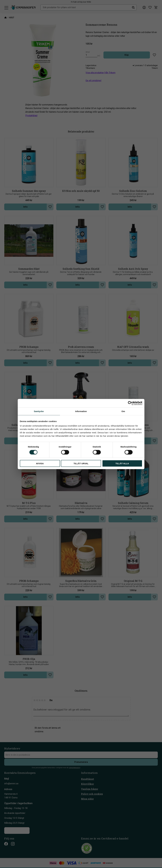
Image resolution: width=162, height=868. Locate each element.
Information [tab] (81, 411)
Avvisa (40, 463)
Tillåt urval (81, 463)
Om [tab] (123, 411)
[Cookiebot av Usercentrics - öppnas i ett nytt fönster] (130, 403)
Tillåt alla (122, 463)
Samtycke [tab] (39, 411)
